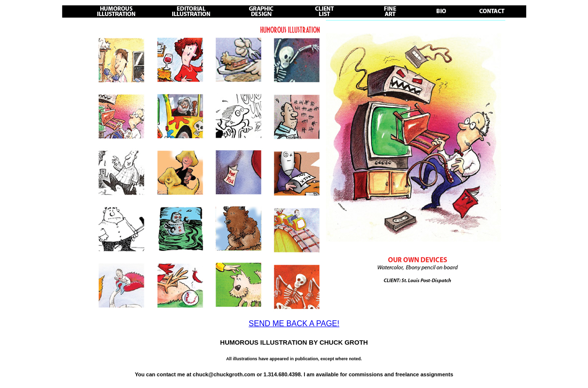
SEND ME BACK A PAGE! (294, 323)
